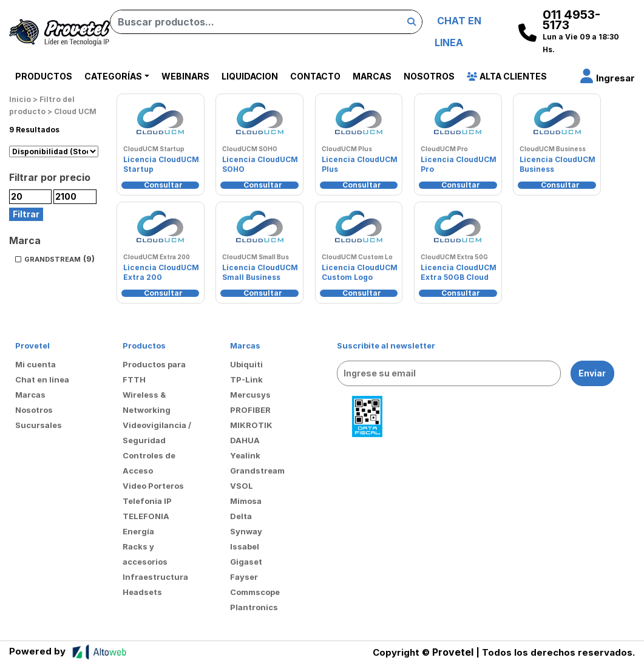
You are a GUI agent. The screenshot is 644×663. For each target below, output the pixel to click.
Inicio (20, 99)
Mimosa (246, 501)
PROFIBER (250, 410)
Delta (241, 516)
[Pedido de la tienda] (54, 152)
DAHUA (245, 440)
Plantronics (254, 607)
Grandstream (257, 471)
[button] (608, 78)
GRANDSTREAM (53, 259)
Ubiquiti (246, 364)
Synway (246, 531)
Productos (44, 76)
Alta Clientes (507, 76)
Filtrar (26, 214)
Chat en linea (42, 379)
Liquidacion (250, 76)
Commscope (255, 592)
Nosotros (429, 76)
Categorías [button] (113, 76)
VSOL (242, 486)
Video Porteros (153, 486)
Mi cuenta (36, 364)
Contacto (315, 76)
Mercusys (250, 395)
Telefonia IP (147, 501)
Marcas (372, 76)
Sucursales (39, 425)
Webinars (185, 76)
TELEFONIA (146, 516)
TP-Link (246, 379)
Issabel (245, 546)
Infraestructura (155, 577)
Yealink (245, 455)
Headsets (142, 592)
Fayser (244, 577)
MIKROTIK (251, 425)
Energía (138, 531)
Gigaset (246, 562)
